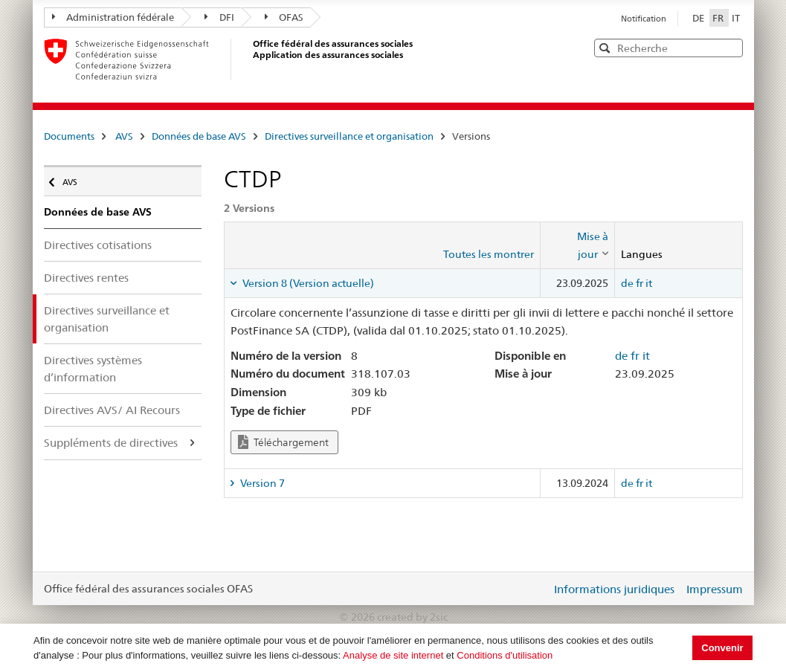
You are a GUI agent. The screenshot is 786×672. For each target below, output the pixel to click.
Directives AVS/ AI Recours (112, 410)
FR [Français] (719, 18)
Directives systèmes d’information (93, 369)
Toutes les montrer (489, 254)
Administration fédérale (113, 17)
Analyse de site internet (393, 655)
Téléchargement (283, 442)
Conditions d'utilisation (505, 655)
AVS (124, 136)
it (649, 283)
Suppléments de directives (111, 443)
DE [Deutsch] (699, 18)
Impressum (715, 589)
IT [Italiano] (736, 18)
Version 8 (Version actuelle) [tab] (307, 283)
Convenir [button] (722, 648)
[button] (730, 47)
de (627, 283)
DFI (219, 17)
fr (640, 283)
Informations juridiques (614, 589)
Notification (644, 19)
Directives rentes (86, 278)
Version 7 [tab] (261, 483)
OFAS (284, 17)
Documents (69, 136)
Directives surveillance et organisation (349, 136)
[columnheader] (577, 246)
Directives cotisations (98, 245)
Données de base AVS (199, 136)
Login (537, 589)
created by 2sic (412, 617)
